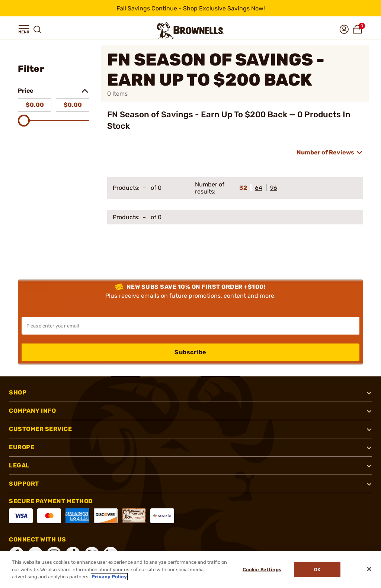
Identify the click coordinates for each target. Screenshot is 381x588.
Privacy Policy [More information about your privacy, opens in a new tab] (109, 577)
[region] (190, 570)
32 (243, 188)
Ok (318, 570)
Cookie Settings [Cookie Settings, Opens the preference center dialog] (262, 570)
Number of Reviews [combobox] (325, 152)
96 (274, 188)
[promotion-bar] (190, 8)
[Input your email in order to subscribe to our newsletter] (190, 326)
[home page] (190, 31)
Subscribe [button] (190, 352)
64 (259, 188)
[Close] (369, 569)
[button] (24, 29)
